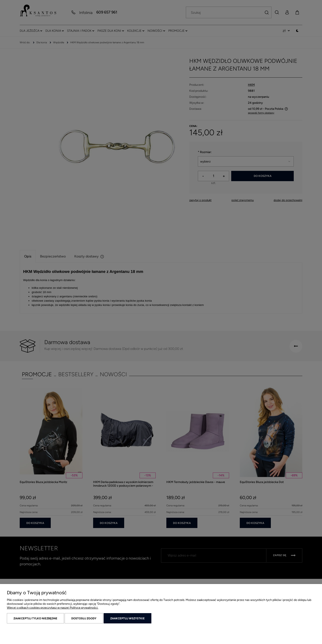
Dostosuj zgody (84, 618)
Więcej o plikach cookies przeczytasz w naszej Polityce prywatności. (53, 608)
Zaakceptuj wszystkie (127, 618)
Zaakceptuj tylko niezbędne (35, 618)
